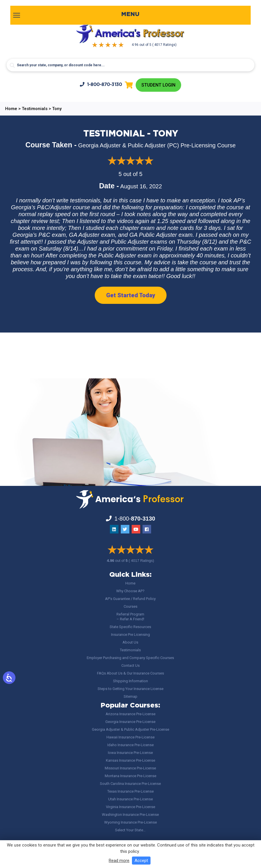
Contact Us (130, 665)
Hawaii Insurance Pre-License (130, 737)
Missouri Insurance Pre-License (130, 768)
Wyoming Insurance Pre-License (130, 822)
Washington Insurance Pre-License (130, 815)
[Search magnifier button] (12, 65)
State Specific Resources (130, 627)
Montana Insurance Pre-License (130, 776)
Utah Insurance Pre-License (130, 799)
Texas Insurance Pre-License (130, 791)
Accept (141, 861)
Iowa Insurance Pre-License (130, 753)
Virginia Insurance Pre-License (130, 807)
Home (130, 583)
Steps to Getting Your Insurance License (130, 689)
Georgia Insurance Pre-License (130, 722)
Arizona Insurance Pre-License (130, 714)
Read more (119, 861)
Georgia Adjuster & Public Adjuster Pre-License (130, 729)
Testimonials (130, 650)
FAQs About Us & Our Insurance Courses (130, 673)
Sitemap (130, 696)
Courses (130, 606)
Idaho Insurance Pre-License (130, 745)
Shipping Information (130, 681)
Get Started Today (131, 295)
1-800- (101, 84)
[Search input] (130, 65)
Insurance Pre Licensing (130, 635)
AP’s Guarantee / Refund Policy (130, 599)
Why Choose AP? (130, 591)
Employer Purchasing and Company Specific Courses (130, 658)
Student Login (158, 85)
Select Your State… (130, 830)
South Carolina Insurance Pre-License (130, 784)
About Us (130, 642)
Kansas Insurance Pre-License (130, 760)
